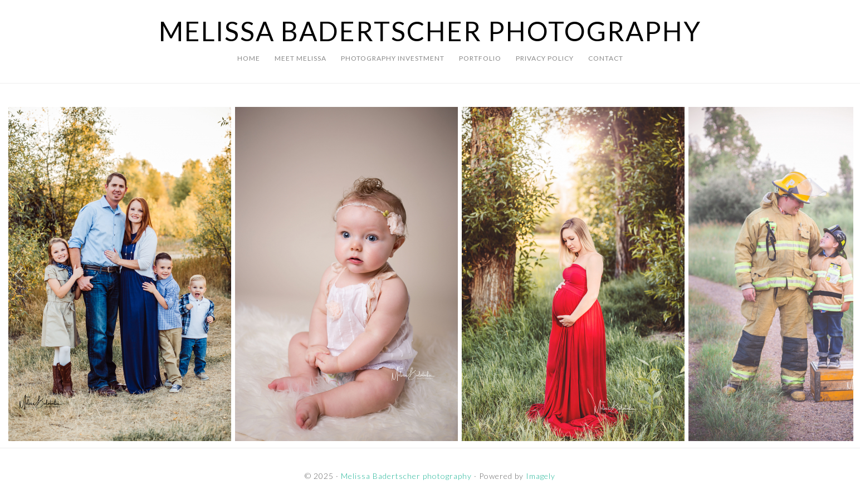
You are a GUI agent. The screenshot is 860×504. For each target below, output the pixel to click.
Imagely (541, 476)
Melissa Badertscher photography (430, 31)
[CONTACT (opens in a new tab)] (606, 58)
